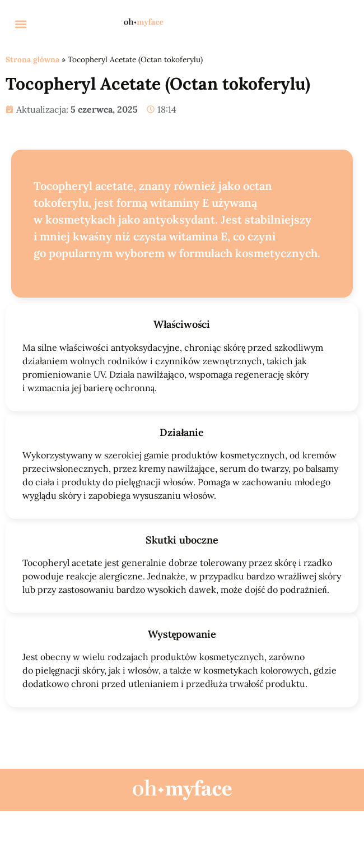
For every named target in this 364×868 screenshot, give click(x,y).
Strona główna (32, 59)
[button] (20, 24)
